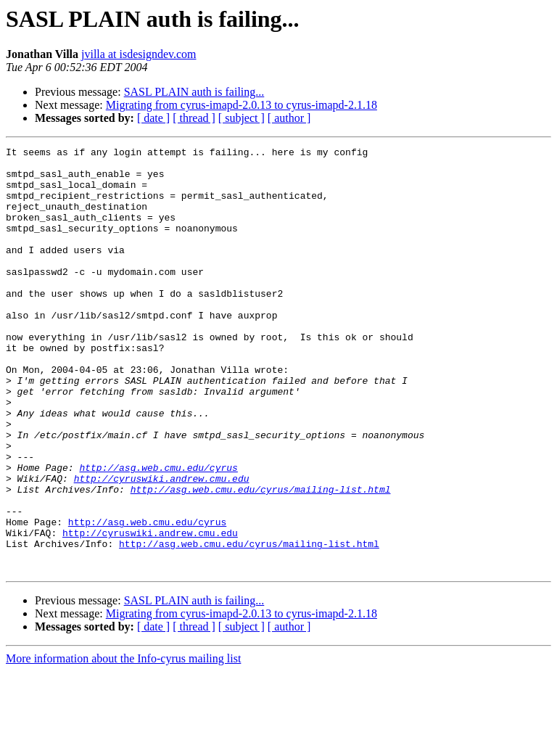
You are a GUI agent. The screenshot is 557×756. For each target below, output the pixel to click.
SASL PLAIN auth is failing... (194, 92)
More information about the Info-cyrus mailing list (123, 743)
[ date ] (153, 118)
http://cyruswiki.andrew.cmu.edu (162, 546)
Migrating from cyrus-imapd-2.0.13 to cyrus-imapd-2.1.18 (242, 105)
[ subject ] (242, 118)
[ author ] (289, 118)
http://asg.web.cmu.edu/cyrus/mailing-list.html (261, 559)
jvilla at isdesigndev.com (139, 54)
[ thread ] (194, 118)
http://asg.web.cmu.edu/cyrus (158, 533)
